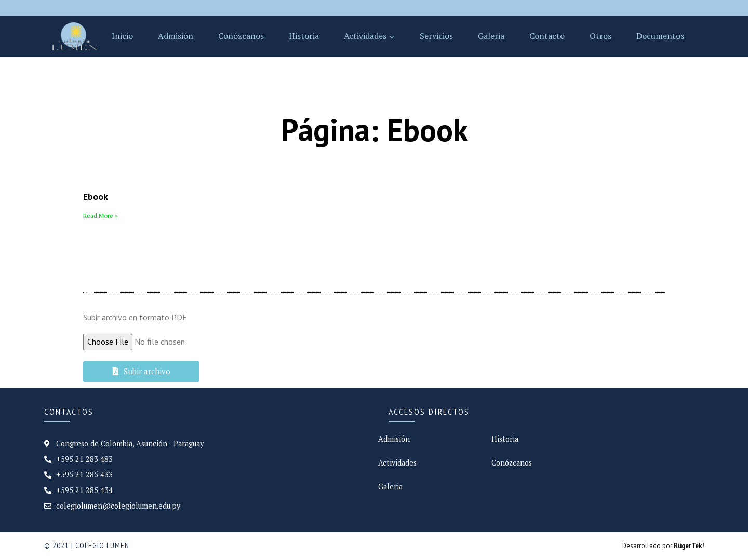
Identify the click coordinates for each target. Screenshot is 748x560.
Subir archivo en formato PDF (135, 317)
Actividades (397, 463)
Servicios (436, 36)
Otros (600, 36)
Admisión (176, 36)
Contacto (547, 36)
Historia (304, 36)
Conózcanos (241, 36)
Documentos (660, 36)
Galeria (491, 36)
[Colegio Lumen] (75, 36)
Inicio (122, 36)
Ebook (96, 196)
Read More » (101, 216)
